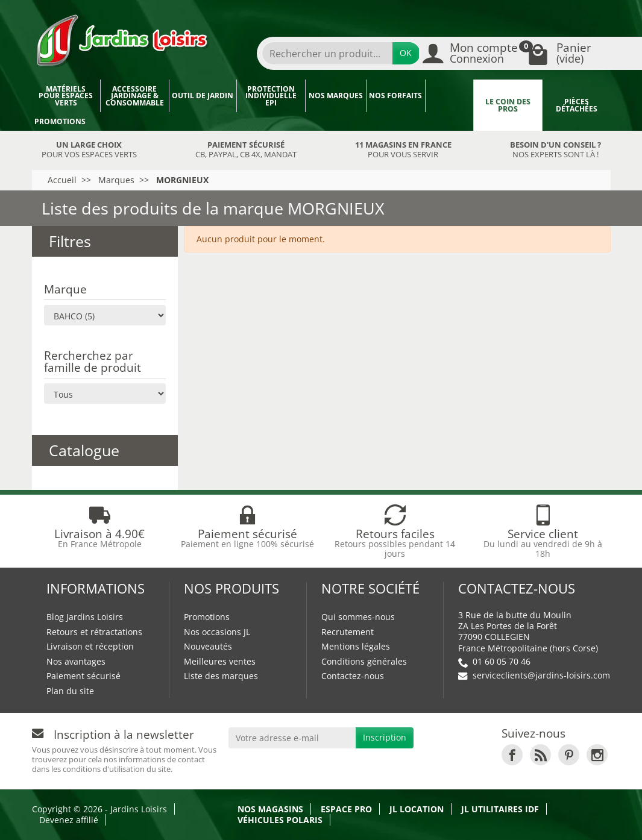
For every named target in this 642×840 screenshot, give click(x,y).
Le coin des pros (508, 105)
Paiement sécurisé (83, 676)
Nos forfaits (395, 96)
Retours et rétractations (94, 632)
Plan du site (70, 691)
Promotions (60, 121)
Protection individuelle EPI (271, 96)
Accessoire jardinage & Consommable (135, 96)
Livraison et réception (90, 646)
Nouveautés (208, 646)
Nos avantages (76, 661)
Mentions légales (356, 646)
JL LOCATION (417, 809)
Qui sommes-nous (358, 617)
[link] (512, 755)
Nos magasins (270, 809)
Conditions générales (364, 661)
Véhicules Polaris (280, 820)
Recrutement (348, 632)
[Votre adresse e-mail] (292, 738)
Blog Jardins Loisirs (85, 617)
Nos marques (336, 96)
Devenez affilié (69, 820)
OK (406, 53)
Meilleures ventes (220, 661)
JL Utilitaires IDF (500, 809)
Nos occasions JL (217, 632)
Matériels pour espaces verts (66, 96)
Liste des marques (221, 676)
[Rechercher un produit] (327, 53)
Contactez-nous (353, 676)
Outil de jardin (203, 96)
